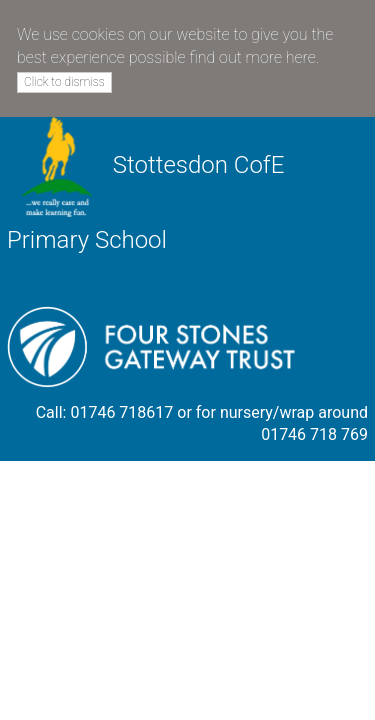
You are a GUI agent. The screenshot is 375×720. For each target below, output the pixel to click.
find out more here (252, 57)
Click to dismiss (64, 82)
